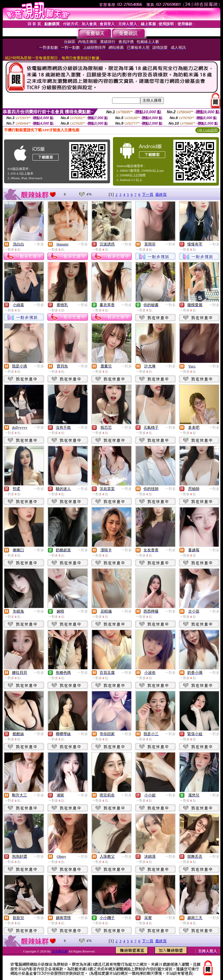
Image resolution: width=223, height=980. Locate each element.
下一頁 (148, 194)
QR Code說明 (207, 130)
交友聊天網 (60, 951)
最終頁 (161, 194)
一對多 (39, 244)
